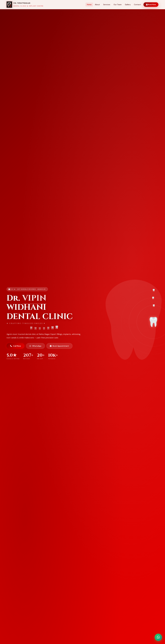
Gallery (128, 5)
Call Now (16, 346)
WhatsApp (35, 346)
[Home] (25, 5)
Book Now (151, 5)
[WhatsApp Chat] (158, 637)
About (97, 5)
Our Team (118, 5)
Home (89, 5)
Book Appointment (59, 346)
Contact (137, 5)
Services (107, 5)
